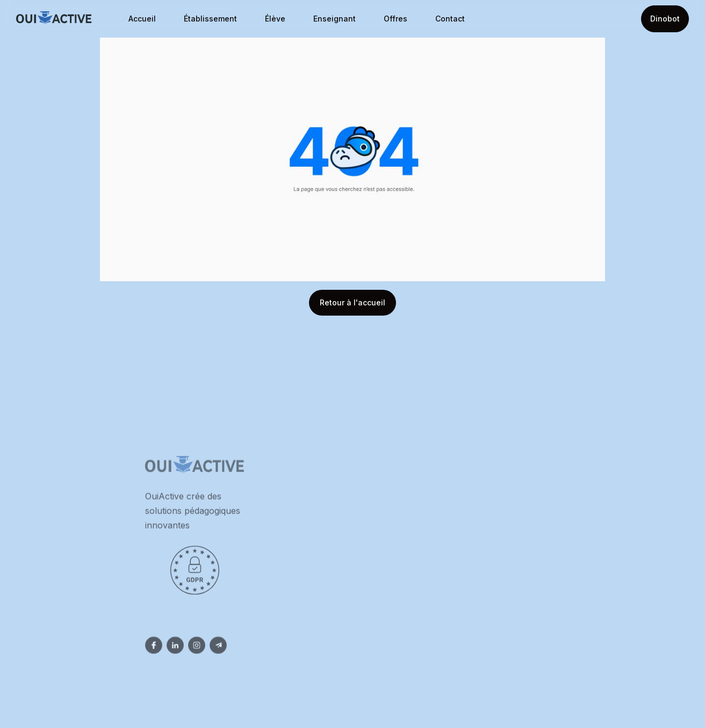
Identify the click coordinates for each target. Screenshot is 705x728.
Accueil (142, 19)
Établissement (210, 19)
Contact (450, 19)
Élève (275, 19)
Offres (395, 19)
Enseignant (334, 19)
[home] (54, 19)
